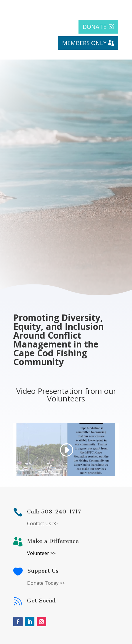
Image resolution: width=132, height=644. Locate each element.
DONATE (95, 27)
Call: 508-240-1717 (54, 512)
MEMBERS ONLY (84, 43)
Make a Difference (53, 541)
